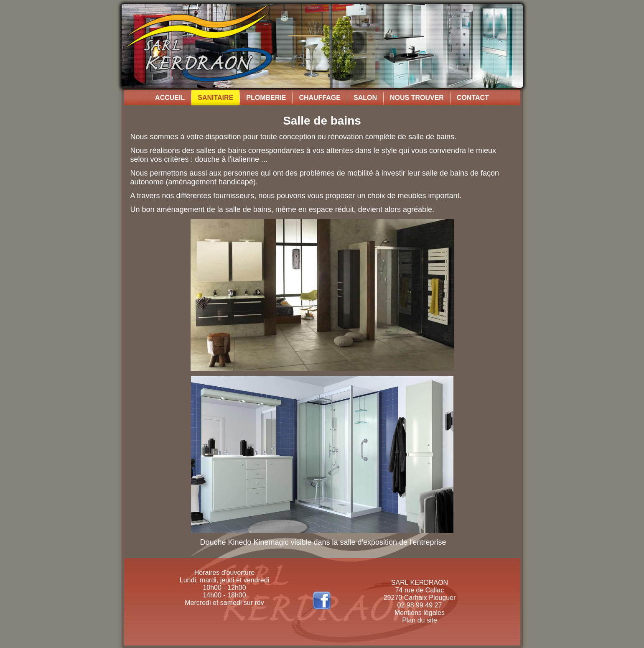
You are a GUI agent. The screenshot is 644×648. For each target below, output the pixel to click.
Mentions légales (420, 613)
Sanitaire (215, 98)
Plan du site (420, 620)
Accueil (170, 98)
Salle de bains (322, 121)
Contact (473, 98)
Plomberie (266, 98)
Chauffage (320, 98)
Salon (365, 98)
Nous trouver (417, 98)
